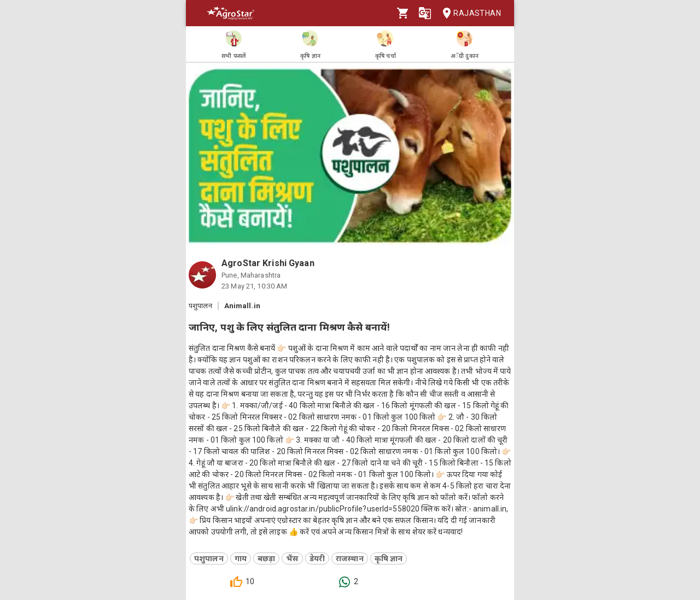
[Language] (425, 13)
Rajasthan (468, 13)
